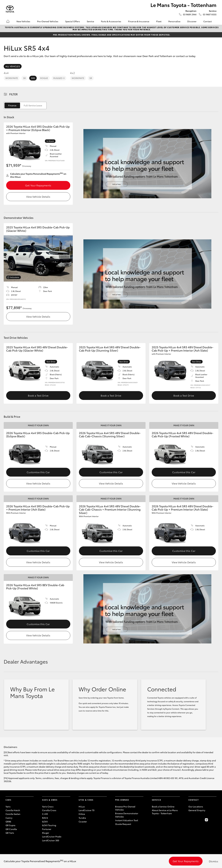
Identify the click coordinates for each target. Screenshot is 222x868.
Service (90, 21)
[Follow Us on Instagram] (206, 820)
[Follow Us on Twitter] (198, 820)
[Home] (8, 21)
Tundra (82, 818)
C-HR (45, 814)
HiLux (82, 806)
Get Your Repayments (38, 185)
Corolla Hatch (13, 810)
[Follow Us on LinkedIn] (215, 820)
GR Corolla (11, 829)
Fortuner (47, 829)
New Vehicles (23, 21)
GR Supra (10, 825)
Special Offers (73, 21)
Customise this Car (38, 472)
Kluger (46, 833)
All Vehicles (13, 66)
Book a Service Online (163, 806)
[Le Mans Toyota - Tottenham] (10, 9)
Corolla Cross (49, 810)
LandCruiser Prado (52, 836)
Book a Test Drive (38, 395)
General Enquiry (197, 810)
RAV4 (45, 818)
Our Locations (196, 806)
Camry (9, 818)
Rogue (44, 78)
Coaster (83, 821)
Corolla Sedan (13, 814)
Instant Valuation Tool (127, 820)
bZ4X (45, 821)
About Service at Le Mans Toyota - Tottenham (165, 812)
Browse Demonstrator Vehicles (127, 815)
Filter (13, 94)
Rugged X (59, 78)
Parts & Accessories (111, 21)
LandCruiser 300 (51, 840)
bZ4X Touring (49, 825)
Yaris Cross (48, 806)
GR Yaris (10, 833)
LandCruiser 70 (86, 810)
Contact (208, 21)
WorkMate (12, 78)
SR (24, 78)
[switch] (25, 105)
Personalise (174, 21)
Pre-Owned (122, 800)
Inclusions (15, 277)
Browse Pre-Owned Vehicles (125, 808)
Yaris (8, 806)
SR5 (33, 78)
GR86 (8, 821)
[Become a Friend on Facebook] (190, 820)
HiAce (82, 814)
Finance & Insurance (139, 21)
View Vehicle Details (38, 196)
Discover (192, 21)
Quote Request (123, 824)
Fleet (159, 21)
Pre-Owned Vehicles (48, 21)
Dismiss (214, 861)
